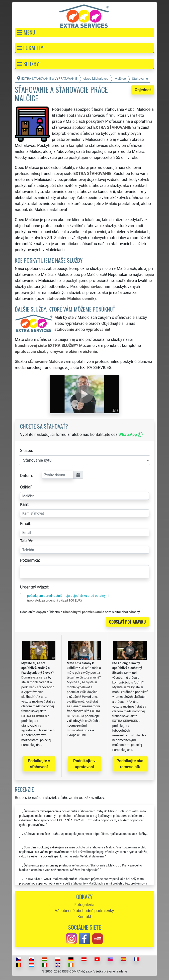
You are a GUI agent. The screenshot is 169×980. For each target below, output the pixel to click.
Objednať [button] (143, 90)
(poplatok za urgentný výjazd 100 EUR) (54, 600)
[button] (84, 32)
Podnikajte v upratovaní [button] (84, 764)
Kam (24, 504)
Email (25, 524)
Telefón (27, 541)
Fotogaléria (84, 905)
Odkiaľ (26, 487)
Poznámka (29, 560)
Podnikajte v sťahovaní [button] (39, 764)
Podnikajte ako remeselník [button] (130, 764)
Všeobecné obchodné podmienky (84, 911)
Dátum (26, 476)
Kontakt (84, 917)
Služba (26, 451)
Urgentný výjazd (34, 587)
